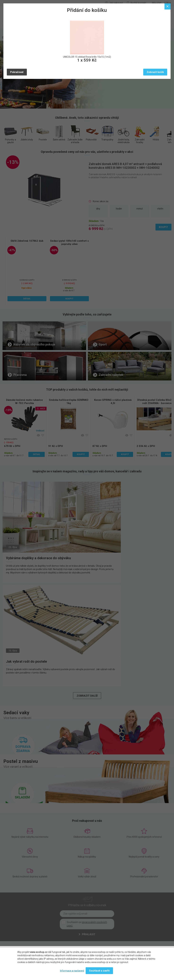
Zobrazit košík (155, 72)
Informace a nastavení (72, 971)
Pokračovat (17, 72)
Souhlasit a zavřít (99, 971)
